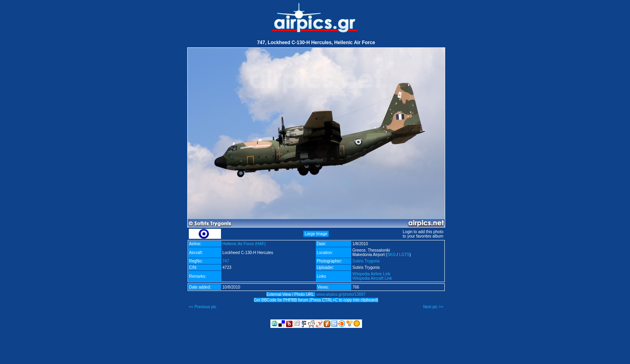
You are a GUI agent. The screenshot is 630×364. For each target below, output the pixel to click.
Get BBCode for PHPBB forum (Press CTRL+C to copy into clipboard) (316, 300)
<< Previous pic (203, 307)
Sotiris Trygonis (366, 261)
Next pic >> (433, 307)
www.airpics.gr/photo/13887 (341, 294)
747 (226, 261)
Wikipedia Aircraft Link (372, 278)
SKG (392, 255)
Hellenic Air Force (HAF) (244, 244)
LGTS (404, 255)
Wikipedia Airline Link (371, 274)
